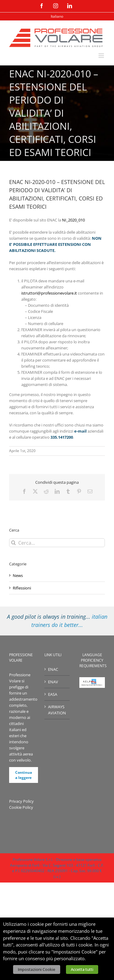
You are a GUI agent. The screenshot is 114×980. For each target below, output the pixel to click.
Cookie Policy (21, 807)
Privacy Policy (21, 801)
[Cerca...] (57, 543)
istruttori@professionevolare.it (49, 293)
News (18, 575)
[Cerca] (14, 543)
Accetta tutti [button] (82, 969)
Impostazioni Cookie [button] (37, 969)
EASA (53, 694)
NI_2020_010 (73, 220)
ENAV (53, 682)
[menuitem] (57, 16)
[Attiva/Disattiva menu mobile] (102, 56)
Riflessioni (22, 588)
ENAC (53, 669)
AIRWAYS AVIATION (57, 710)
